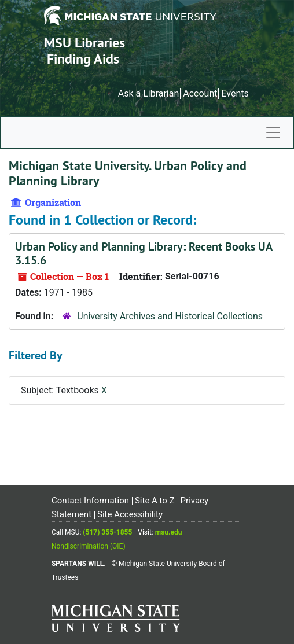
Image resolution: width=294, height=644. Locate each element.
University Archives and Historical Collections (170, 316)
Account (200, 93)
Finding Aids (83, 59)
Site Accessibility (130, 514)
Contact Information (90, 501)
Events (235, 93)
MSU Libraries (84, 43)
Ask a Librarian (149, 93)
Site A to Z (155, 501)
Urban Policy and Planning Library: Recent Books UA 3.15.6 (144, 253)
